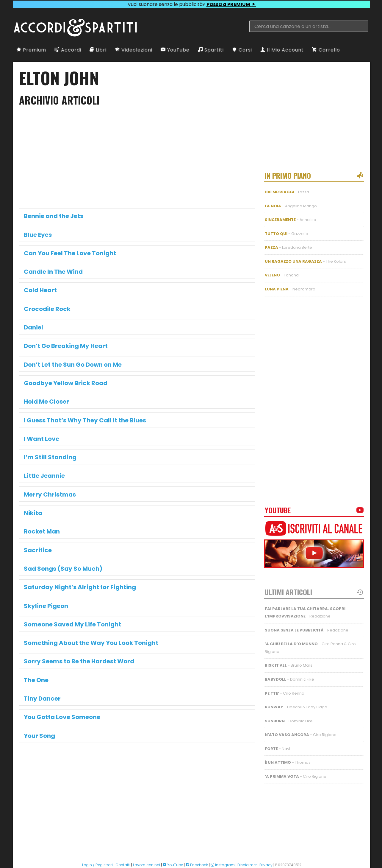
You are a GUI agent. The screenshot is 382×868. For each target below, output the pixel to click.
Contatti (123, 845)
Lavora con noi (147, 845)
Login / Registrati (97, 845)
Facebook (197, 845)
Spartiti (211, 50)
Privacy (266, 845)
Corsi (242, 50)
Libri (98, 50)
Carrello (326, 50)
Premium (31, 50)
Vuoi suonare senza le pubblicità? (192, 4)
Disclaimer (247, 845)
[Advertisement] (137, 159)
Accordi (68, 50)
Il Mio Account (282, 50)
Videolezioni (134, 50)
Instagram (223, 845)
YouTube (175, 50)
